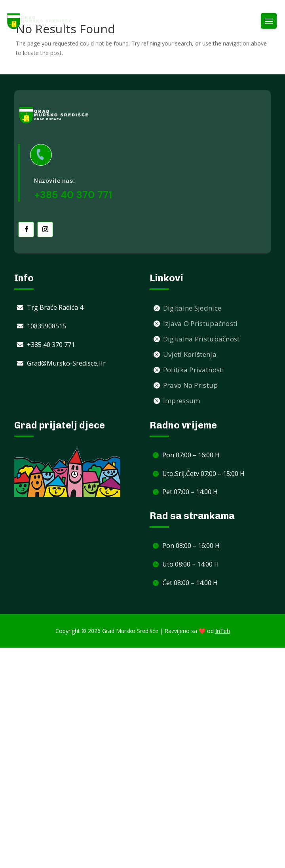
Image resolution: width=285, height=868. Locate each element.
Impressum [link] (182, 401)
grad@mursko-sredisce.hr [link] (66, 363)
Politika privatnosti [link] (194, 370)
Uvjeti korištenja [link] (190, 354)
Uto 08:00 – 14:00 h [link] (191, 564)
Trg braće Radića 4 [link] (55, 307)
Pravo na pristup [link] (191, 385)
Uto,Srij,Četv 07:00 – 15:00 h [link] (203, 474)
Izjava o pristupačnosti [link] (200, 323)
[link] (40, 21)
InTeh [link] (223, 631)
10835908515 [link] (47, 326)
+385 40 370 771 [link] (51, 345)
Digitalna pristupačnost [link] (201, 339)
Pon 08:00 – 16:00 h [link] (191, 546)
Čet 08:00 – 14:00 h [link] (190, 583)
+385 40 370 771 (73, 195)
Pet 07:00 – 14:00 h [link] (190, 492)
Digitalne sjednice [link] (192, 308)
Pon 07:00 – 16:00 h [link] (191, 455)
